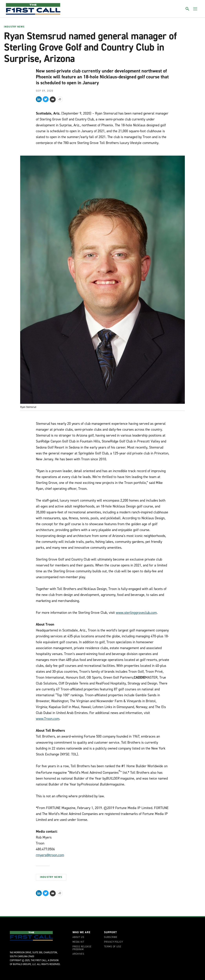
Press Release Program (82, 948)
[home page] (33, 9)
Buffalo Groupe (22, 964)
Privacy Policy (113, 942)
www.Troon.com (48, 719)
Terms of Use (113, 947)
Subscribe (111, 937)
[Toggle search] (187, 9)
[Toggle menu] (195, 9)
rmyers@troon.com (50, 855)
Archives (78, 954)
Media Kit (78, 942)
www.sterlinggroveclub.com (136, 613)
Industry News (14, 27)
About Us (78, 937)
